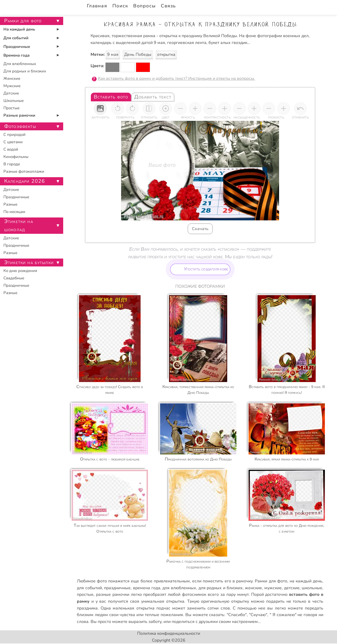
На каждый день (19, 29)
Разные (10, 204)
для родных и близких (221, 588)
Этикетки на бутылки (29, 262)
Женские (12, 78)
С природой (14, 135)
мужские (273, 588)
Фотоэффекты (20, 126)
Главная (97, 6)
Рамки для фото (271, 581)
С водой (11, 149)
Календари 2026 (25, 181)
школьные (312, 588)
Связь (168, 6)
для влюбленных (179, 588)
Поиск (120, 6)
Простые (11, 108)
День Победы (138, 55)
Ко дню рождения (20, 271)
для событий (89, 588)
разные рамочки (113, 595)
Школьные (14, 101)
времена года (147, 588)
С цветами (13, 142)
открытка (166, 55)
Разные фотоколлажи (24, 171)
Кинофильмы (16, 157)
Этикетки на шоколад (19, 226)
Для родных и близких (25, 71)
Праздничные (17, 47)
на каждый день (306, 581)
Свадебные (14, 278)
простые (85, 595)
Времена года (16, 55)
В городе (12, 164)
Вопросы (144, 6)
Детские (11, 93)
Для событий (16, 38)
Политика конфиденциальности (169, 633)
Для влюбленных (20, 64)
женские (253, 588)
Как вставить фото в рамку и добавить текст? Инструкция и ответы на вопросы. (177, 78)
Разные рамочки (19, 115)
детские (292, 588)
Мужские (12, 86)
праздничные (117, 588)
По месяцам (14, 212)
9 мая (113, 55)
